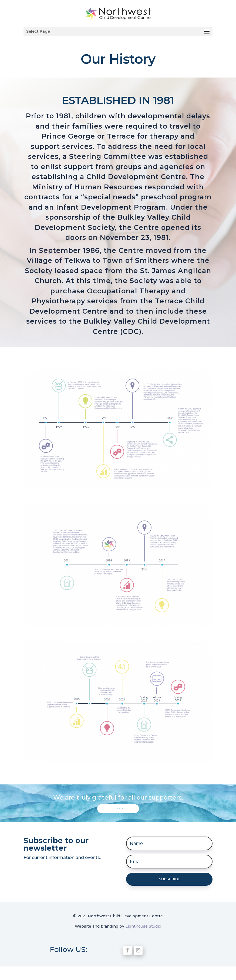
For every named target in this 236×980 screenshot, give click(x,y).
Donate (118, 808)
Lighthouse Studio (143, 926)
